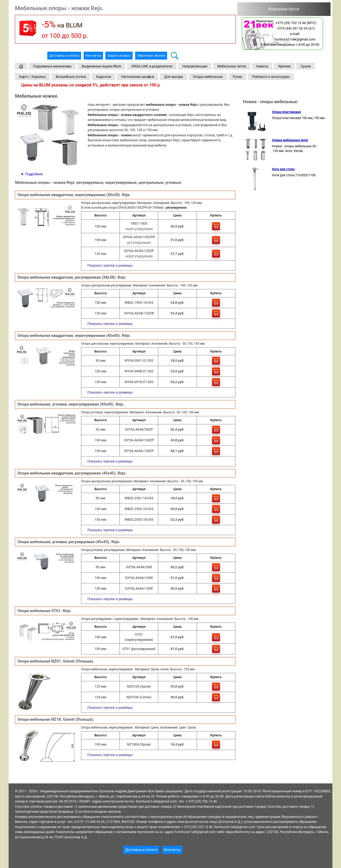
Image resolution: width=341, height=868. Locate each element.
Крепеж (284, 66)
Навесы (262, 66)
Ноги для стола (283, 169)
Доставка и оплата (64, 55)
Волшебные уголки (71, 77)
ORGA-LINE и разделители (152, 66)
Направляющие (195, 66)
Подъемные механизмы (52, 66)
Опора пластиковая (286, 112)
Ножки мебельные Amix (290, 140)
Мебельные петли (232, 66)
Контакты (93, 55)
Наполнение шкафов (138, 77)
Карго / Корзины (32, 77)
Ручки (237, 77)
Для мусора (174, 77)
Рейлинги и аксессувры (271, 77)
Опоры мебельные (208, 77)
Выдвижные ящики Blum (101, 66)
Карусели (103, 77)
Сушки (306, 66)
